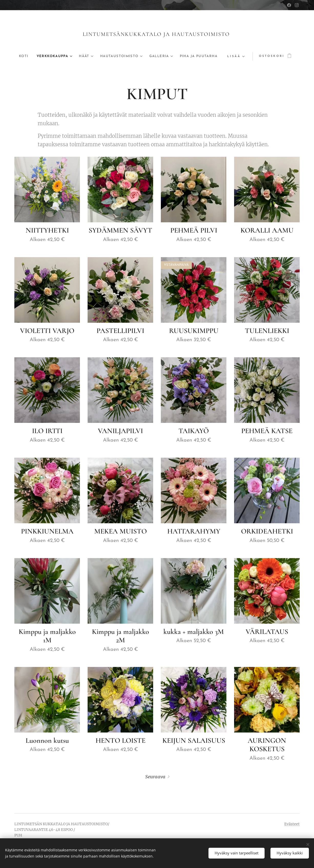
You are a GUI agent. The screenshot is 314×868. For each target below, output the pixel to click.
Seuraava (155, 777)
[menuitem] (29, 56)
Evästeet (292, 824)
